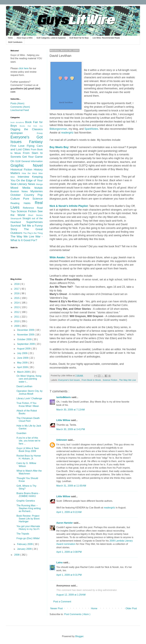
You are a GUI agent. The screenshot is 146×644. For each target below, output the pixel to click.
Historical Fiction (22, 170)
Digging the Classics (27, 129)
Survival (16, 226)
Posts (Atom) (17, 103)
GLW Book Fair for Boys (79, 38)
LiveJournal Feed (20, 110)
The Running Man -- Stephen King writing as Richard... (29, 508)
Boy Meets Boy (59, 147)
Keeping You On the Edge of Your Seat (27, 180)
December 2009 (26, 330)
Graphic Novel (27, 165)
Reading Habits (23, 203)
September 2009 (26, 344)
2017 (17, 289)
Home (10, 38)
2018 (17, 284)
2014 (17, 303)
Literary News (27, 184)
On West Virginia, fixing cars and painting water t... (29, 379)
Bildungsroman (58, 129)
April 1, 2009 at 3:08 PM (69, 552)
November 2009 (26, 335)
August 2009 (24, 349)
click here (24, 68)
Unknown (62, 440)
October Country (24, 195)
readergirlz (67, 133)
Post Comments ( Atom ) (77, 614)
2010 (17, 321)
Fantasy (36, 142)
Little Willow (64, 420)
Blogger (79, 636)
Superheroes (34, 222)
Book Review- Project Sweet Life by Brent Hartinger (28, 519)
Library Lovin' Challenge (29, 398)
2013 (17, 307)
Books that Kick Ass (31, 126)
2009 (17, 326)
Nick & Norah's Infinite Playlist (69, 206)
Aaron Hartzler (65, 523)
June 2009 (23, 358)
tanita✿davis (64, 397)
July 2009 (23, 353)
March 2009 (24, 372)
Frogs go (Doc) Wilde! (28, 538)
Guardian (21, 433)
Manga (39, 184)
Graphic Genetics (26, 501)
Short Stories (35, 215)
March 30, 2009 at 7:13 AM (71, 410)
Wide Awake (57, 257)
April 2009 (23, 367)
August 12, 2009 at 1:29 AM (71, 595)
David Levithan (24, 386)
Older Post (131, 608)
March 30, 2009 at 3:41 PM (71, 429)
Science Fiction (110, 380)
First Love (19, 146)
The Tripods (23, 534)
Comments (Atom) (20, 107)
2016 (17, 293)
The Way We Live (128, 380)
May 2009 (23, 363)
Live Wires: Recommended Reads (106, 38)
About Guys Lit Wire (25, 38)
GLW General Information (29, 161)
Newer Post (57, 608)
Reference (30, 208)
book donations (18, 122)
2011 (17, 317)
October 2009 (25, 339)
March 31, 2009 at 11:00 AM (71, 486)
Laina (60, 562)
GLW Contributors (15, 42)
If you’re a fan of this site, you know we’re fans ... (28, 441)
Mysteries (37, 191)
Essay (40, 133)
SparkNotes (91, 129)
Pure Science (33, 199)
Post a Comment (62, 602)
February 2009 (25, 544)
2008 (17, 555)
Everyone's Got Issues (69, 380)
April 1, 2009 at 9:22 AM (69, 512)
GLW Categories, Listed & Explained (51, 38)
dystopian (24, 133)
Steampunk (16, 218)
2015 (17, 298)
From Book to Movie (92, 380)
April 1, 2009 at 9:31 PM (69, 575)
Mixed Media (22, 188)
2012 (17, 312)
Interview (25, 177)
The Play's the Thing (33, 233)
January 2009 (25, 549)
